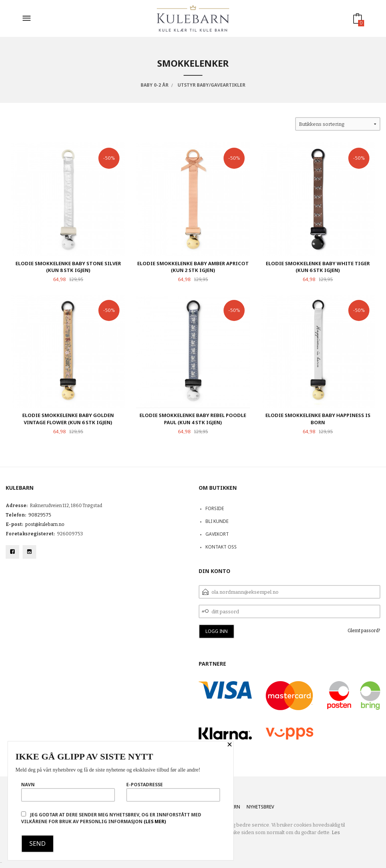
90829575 (40, 515)
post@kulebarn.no (45, 524)
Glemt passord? (364, 631)
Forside (215, 508)
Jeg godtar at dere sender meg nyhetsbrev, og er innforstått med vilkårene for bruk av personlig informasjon (111, 818)
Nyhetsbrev (260, 807)
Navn (68, 792)
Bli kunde (217, 521)
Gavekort (217, 534)
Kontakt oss (221, 547)
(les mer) (155, 821)
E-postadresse (173, 792)
